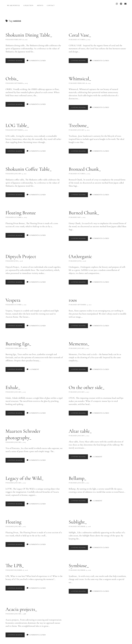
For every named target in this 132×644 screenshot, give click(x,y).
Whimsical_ (80, 76)
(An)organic (80, 254)
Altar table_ (80, 429)
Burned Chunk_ (84, 210)
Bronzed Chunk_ (85, 167)
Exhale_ (13, 385)
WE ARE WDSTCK (13, 5)
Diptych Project (21, 254)
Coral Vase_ (80, 33)
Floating (13, 519)
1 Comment (36, 367)
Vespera (13, 298)
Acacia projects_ (21, 607)
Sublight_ (78, 519)
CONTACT (51, 5)
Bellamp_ (77, 476)
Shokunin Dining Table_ (29, 33)
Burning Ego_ (18, 341)
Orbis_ (12, 76)
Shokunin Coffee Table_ (29, 167)
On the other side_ (87, 385)
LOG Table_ (17, 123)
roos (73, 298)
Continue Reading (17, 59)
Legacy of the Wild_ (24, 476)
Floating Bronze (21, 210)
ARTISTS (40, 5)
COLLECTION (28, 5)
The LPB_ (15, 563)
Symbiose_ (79, 563)
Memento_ (79, 341)
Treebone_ (79, 123)
